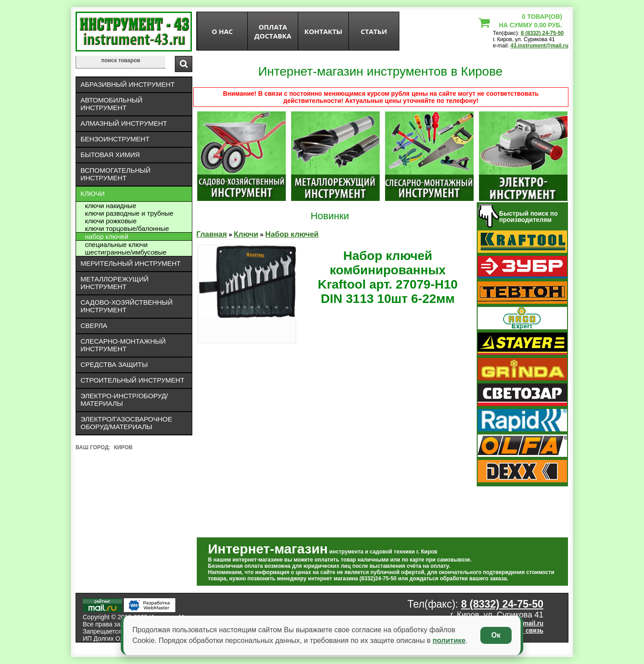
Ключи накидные (111, 206)
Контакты (324, 31)
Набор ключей (107, 236)
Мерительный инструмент (131, 263)
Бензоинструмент (115, 139)
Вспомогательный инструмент (116, 174)
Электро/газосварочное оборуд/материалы (126, 423)
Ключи (93, 194)
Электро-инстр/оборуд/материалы (124, 400)
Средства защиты (114, 364)
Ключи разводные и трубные (129, 213)
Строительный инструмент (132, 380)
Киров (123, 447)
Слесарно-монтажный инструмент (123, 345)
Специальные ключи (116, 245)
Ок (496, 635)
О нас (222, 31)
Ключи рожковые (111, 221)
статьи (374, 31)
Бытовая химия (110, 155)
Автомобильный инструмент (112, 104)
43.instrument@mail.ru (539, 46)
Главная (212, 234)
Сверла (94, 326)
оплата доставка (273, 31)
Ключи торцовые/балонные (127, 228)
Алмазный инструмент (124, 123)
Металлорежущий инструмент (114, 283)
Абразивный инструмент (127, 84)
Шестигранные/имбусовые (126, 252)
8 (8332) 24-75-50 (542, 33)
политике (449, 641)
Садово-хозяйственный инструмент (127, 306)
